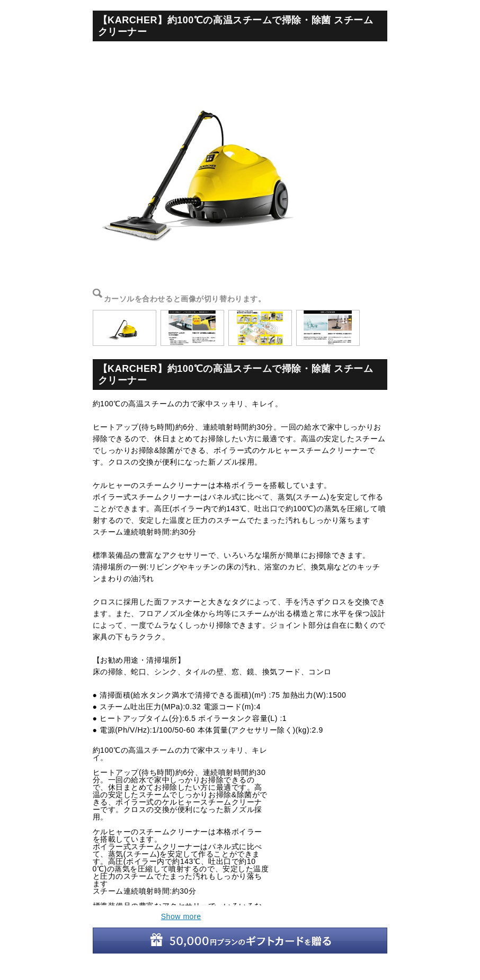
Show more (181, 916)
